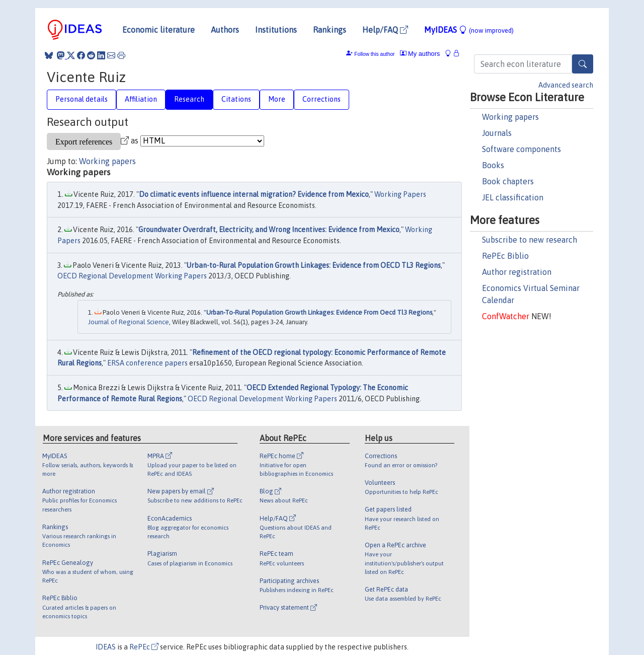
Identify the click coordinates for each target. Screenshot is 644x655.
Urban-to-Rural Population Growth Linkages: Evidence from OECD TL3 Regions (314, 265)
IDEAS (106, 647)
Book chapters (508, 181)
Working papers (510, 117)
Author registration (517, 272)
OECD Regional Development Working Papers (132, 276)
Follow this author (374, 54)
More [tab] (277, 99)
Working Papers (400, 194)
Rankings (330, 30)
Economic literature (158, 30)
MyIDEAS (469, 30)
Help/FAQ (385, 30)
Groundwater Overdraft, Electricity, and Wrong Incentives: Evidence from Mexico (269, 230)
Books (493, 165)
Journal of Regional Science (129, 322)
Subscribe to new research (530, 240)
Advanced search (566, 85)
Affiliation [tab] (141, 99)
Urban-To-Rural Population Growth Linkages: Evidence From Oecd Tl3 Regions (319, 312)
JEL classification (513, 197)
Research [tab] (189, 99)
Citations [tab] (236, 99)
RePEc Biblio (505, 256)
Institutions (276, 30)
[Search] (583, 64)
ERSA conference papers (147, 363)
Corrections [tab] (321, 99)
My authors (420, 54)
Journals (497, 133)
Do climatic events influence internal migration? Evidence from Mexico (254, 194)
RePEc (144, 647)
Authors (225, 30)
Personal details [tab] (82, 99)
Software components (521, 149)
